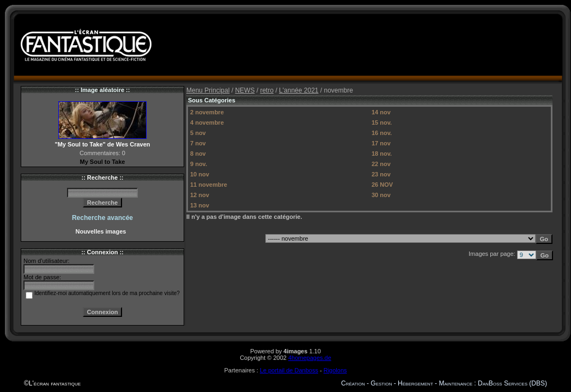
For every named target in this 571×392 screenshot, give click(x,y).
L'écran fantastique (55, 383)
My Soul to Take (103, 162)
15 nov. (382, 122)
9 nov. (199, 164)
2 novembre (207, 112)
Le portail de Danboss (289, 370)
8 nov (198, 154)
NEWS (245, 90)
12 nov (200, 195)
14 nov (381, 112)
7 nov (198, 143)
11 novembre (209, 185)
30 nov (381, 195)
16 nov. (382, 133)
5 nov (198, 133)
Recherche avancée (102, 218)
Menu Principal (208, 90)
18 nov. (382, 154)
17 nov (381, 143)
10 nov (200, 174)
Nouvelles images (102, 231)
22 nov (381, 164)
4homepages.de (310, 358)
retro (267, 90)
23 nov (381, 174)
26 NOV (382, 185)
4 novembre (207, 122)
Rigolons (335, 370)
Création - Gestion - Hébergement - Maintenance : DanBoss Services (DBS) (444, 383)
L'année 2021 (299, 90)
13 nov (200, 205)
